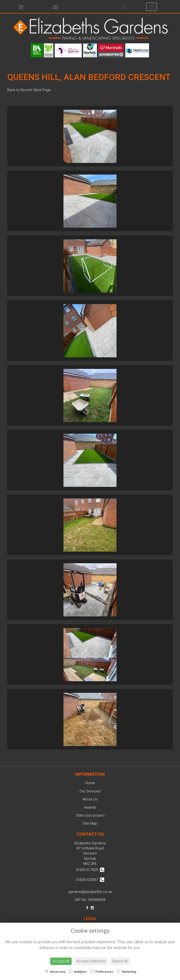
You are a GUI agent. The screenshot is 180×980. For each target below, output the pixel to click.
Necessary (55, 972)
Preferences (102, 972)
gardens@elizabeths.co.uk (90, 892)
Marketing (127, 972)
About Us (90, 799)
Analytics (78, 972)
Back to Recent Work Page (29, 90)
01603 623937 (90, 880)
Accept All (61, 961)
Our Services (90, 791)
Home (90, 783)
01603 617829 (90, 870)
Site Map (90, 823)
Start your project (90, 815)
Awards (90, 807)
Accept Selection (91, 961)
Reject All (120, 961)
